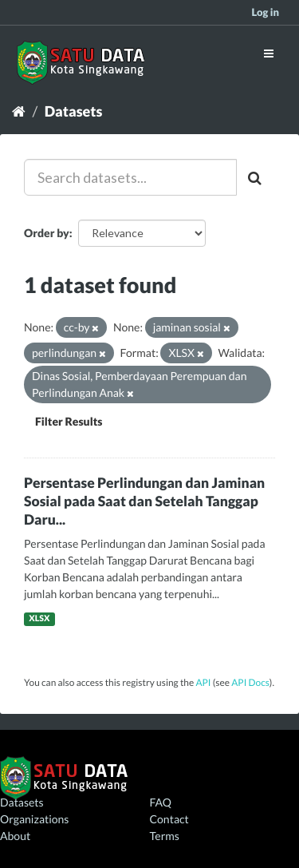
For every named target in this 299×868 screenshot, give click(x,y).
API (203, 682)
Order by (47, 233)
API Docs (250, 682)
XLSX (39, 619)
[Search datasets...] (130, 177)
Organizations (34, 819)
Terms (165, 836)
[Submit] (256, 177)
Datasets (74, 111)
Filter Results (69, 421)
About (15, 836)
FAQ (161, 802)
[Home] (19, 111)
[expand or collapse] (269, 53)
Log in (265, 12)
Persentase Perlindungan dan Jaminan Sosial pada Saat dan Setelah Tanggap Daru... (144, 501)
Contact (169, 819)
